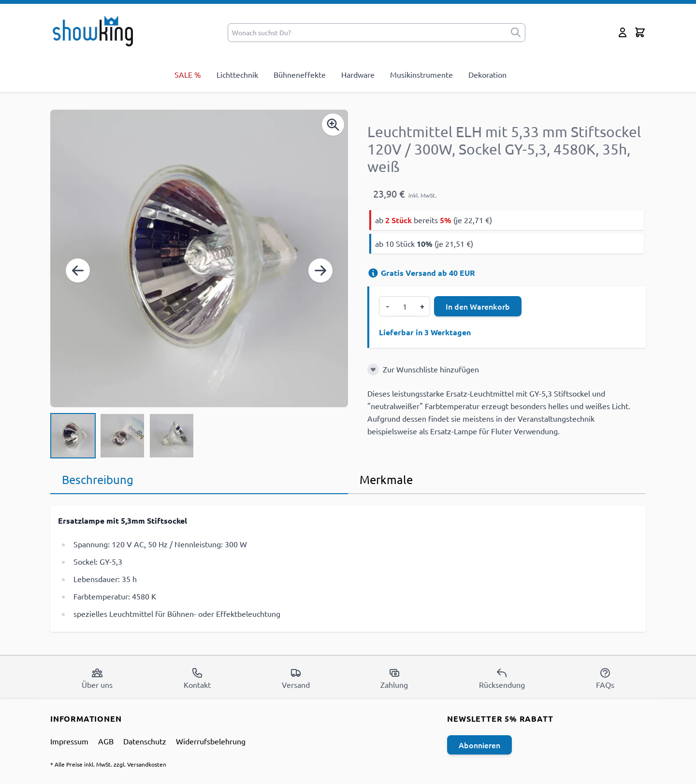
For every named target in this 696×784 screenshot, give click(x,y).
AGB (106, 741)
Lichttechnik (237, 74)
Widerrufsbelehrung (211, 741)
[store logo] (96, 30)
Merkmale (386, 479)
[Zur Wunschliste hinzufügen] (373, 370)
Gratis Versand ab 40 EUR (421, 273)
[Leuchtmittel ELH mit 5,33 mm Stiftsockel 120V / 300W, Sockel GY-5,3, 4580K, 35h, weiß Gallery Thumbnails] (122, 436)
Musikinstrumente (421, 74)
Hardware (358, 74)
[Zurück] (78, 271)
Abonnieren (479, 745)
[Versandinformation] (373, 273)
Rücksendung (502, 678)
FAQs (605, 678)
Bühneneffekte (300, 74)
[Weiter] (320, 271)
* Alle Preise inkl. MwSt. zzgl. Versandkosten (108, 764)
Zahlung (394, 678)
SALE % (188, 74)
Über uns (97, 678)
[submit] (516, 33)
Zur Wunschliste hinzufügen (431, 369)
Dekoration (487, 74)
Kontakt (197, 678)
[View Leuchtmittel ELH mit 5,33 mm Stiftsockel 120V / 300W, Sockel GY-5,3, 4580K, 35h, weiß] (73, 436)
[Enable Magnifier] (333, 125)
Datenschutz (145, 741)
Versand (296, 678)
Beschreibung (98, 479)
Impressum (69, 741)
